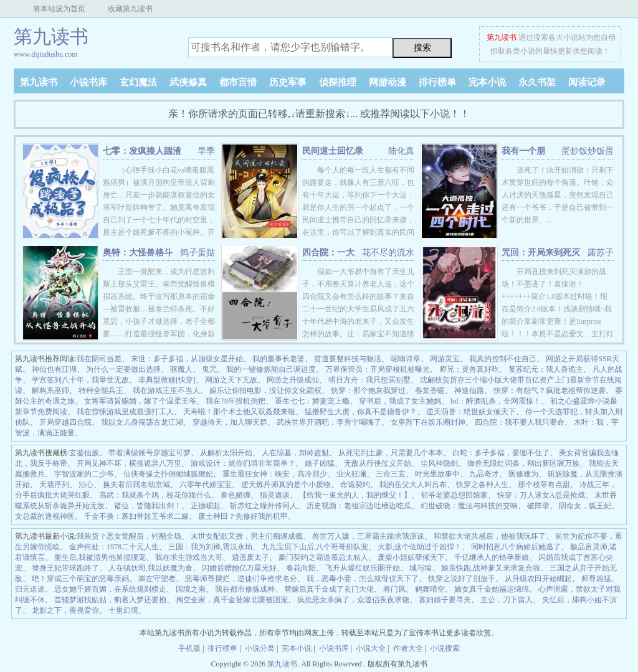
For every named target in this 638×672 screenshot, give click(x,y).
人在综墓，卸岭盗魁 (295, 453)
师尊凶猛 (596, 579)
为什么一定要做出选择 (123, 369)
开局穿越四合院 (65, 422)
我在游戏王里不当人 (166, 390)
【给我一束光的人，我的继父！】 (355, 495)
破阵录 (538, 506)
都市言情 (238, 82)
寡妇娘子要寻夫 (445, 600)
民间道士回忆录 (333, 151)
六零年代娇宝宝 (206, 485)
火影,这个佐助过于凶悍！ (420, 547)
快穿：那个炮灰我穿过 (368, 390)
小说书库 (88, 82)
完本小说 (487, 82)
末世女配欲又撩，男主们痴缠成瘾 (247, 536)
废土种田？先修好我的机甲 (243, 516)
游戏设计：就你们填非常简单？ (243, 463)
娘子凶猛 (320, 463)
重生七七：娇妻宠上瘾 (312, 401)
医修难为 (523, 474)
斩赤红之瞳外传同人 (264, 506)
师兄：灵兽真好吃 (469, 369)
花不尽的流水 (388, 253)
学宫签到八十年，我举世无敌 (80, 380)
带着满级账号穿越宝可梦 (150, 453)
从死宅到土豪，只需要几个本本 (391, 453)
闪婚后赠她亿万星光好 (239, 568)
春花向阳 (301, 568)
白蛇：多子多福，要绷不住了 (501, 453)
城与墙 (421, 568)
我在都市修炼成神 (245, 589)
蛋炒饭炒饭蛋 (588, 151)
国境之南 (191, 589)
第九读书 (502, 37)
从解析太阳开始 (226, 453)
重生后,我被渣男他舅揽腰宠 (100, 557)
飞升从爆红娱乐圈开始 (363, 568)
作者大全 (408, 648)
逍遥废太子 (250, 557)
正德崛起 (206, 506)
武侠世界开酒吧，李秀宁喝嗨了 (329, 422)
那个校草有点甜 (544, 485)
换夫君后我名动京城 (136, 485)
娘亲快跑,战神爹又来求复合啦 (491, 568)
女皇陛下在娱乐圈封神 (428, 422)
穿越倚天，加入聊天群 (230, 422)
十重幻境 (123, 610)
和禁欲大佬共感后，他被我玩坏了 (490, 536)
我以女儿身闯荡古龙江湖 (142, 422)
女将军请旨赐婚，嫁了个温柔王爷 (140, 401)
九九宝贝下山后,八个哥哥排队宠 (315, 547)
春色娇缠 (236, 495)
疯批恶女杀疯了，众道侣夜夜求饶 (353, 600)
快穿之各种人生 (482, 485)
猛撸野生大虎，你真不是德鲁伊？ (361, 412)
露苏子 (601, 253)
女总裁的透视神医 (45, 516)
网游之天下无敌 (231, 380)
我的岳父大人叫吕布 (413, 485)
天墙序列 (54, 485)
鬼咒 (209, 369)
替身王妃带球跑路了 (65, 568)
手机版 (189, 648)
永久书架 (537, 82)
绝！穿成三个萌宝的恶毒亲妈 (80, 579)
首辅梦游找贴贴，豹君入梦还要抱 (110, 600)
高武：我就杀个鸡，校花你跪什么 (155, 495)
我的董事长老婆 (279, 359)
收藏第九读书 (130, 9)
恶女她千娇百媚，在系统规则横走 (110, 589)
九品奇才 (484, 474)
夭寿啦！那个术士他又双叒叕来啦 (239, 412)
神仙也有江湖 (54, 369)
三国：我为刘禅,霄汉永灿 (210, 547)
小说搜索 (445, 648)
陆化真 (401, 151)
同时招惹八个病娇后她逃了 (516, 547)
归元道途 (30, 589)
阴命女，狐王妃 (585, 506)
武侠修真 (188, 82)
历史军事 (288, 82)
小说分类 (260, 648)
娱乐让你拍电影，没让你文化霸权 (265, 390)
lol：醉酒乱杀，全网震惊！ (496, 401)
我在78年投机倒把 (236, 401)
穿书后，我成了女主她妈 (400, 401)
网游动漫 (388, 82)
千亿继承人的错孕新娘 (492, 557)
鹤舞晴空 (430, 589)
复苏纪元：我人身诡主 (546, 369)
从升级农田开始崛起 (538, 579)
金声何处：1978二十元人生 (114, 547)
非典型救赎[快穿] (167, 380)
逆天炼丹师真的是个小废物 (286, 485)
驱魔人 (181, 369)
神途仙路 (469, 390)
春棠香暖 (430, 390)
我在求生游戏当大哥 (189, 557)
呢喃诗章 (406, 359)
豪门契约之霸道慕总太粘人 (323, 557)
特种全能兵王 (101, 390)
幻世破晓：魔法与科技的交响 (469, 506)
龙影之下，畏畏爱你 (65, 610)
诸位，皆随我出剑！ (148, 506)
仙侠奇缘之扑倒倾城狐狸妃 (168, 474)
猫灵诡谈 (275, 495)
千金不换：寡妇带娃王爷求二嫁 (136, 516)
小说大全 (371, 648)
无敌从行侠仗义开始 (378, 463)
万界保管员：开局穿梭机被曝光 (378, 369)
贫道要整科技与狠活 (348, 359)
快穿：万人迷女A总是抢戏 (541, 495)
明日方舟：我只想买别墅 (369, 380)
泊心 (86, 485)
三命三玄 (391, 474)
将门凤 (394, 589)
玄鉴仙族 (84, 453)
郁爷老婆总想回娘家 (454, 495)
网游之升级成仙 (293, 380)
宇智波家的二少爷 (84, 474)
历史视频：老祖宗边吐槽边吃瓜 (359, 506)
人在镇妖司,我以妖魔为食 (150, 568)
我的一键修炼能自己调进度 (271, 369)
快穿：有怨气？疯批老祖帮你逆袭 (550, 390)
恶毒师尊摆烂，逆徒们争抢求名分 (241, 579)
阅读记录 (587, 82)
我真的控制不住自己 (503, 359)
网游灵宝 (445, 359)
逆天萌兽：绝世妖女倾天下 (471, 412)
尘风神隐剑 (439, 463)
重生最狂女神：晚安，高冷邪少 (275, 474)
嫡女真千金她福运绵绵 (492, 589)
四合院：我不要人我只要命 (520, 422)
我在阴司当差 (99, 359)
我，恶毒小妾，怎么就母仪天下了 (363, 579)
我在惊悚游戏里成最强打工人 (125, 412)
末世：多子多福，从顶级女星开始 (187, 359)
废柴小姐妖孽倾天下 (411, 557)
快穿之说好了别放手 (462, 579)
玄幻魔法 (138, 82)
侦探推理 (338, 82)
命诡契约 (355, 485)
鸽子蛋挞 (198, 253)
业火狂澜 (351, 474)
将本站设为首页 (59, 9)
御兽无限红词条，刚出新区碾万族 (523, 463)
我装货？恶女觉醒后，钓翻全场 (129, 536)
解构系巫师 (50, 390)
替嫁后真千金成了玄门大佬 (329, 589)
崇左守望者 (157, 579)
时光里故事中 (437, 474)
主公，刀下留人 (507, 600)
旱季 (206, 151)
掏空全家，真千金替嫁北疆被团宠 (232, 600)
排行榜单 (437, 82)
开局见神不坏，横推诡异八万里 (129, 463)
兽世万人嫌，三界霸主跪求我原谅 (368, 536)
